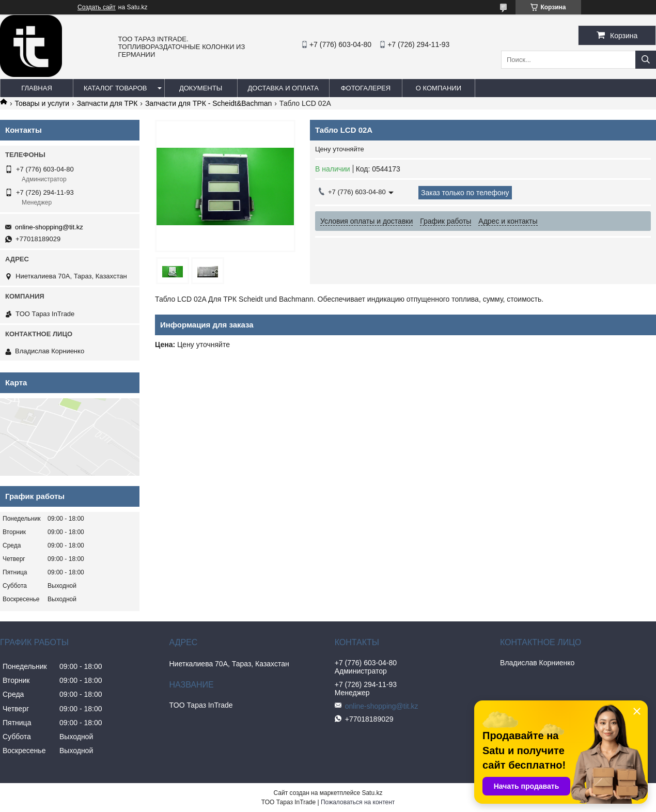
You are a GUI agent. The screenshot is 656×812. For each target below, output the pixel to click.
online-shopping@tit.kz (49, 227)
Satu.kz (372, 793)
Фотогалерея (366, 88)
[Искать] (646, 60)
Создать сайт (97, 7)
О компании (439, 88)
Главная (37, 88)
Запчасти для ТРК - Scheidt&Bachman (209, 103)
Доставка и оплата (283, 88)
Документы (201, 88)
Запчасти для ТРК (107, 103)
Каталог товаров (115, 88)
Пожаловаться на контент (358, 802)
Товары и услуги (42, 103)
